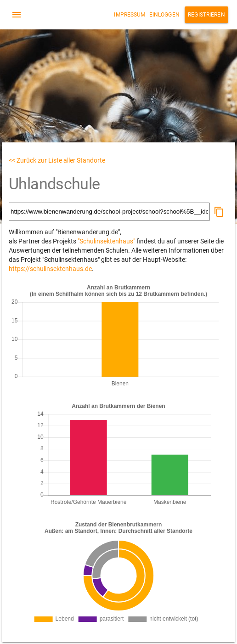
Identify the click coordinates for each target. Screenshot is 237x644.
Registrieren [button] (206, 15)
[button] (219, 212)
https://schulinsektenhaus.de (50, 269)
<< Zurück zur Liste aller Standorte (57, 160)
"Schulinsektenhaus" (106, 241)
